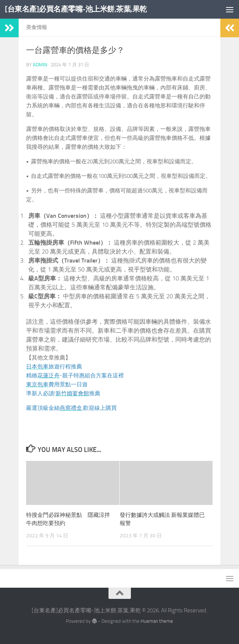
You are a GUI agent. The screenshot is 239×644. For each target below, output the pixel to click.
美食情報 (37, 27)
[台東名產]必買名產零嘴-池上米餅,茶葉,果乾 (79, 9)
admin (40, 65)
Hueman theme (157, 621)
